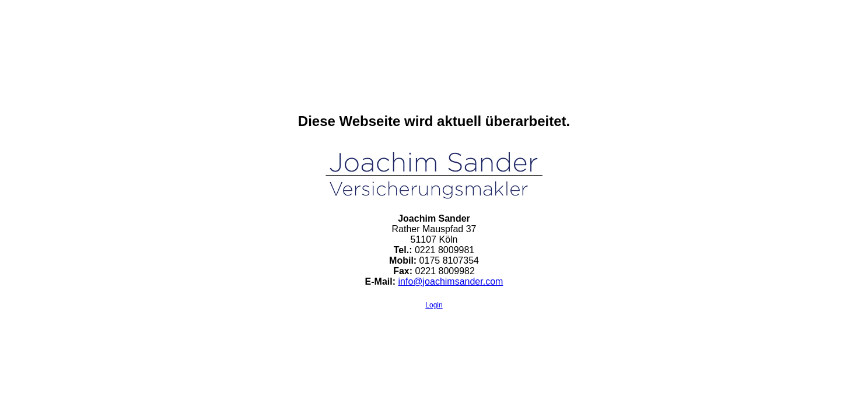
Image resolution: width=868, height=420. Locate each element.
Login (434, 305)
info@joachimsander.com (451, 281)
